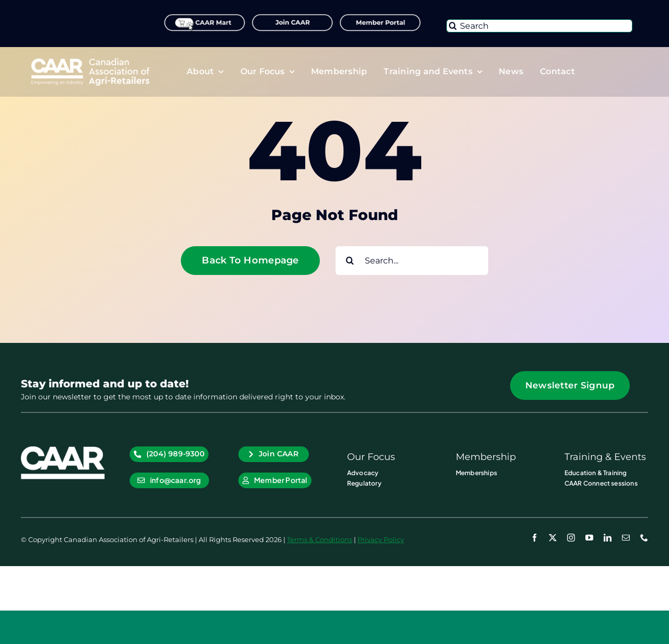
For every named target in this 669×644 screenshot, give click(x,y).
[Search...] (412, 261)
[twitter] (553, 538)
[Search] (539, 26)
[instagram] (571, 538)
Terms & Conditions (320, 539)
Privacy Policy (381, 539)
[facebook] (534, 538)
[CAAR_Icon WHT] (63, 451)
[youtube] (589, 538)
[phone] (644, 538)
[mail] (626, 538)
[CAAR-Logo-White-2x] (90, 62)
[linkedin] (608, 538)
